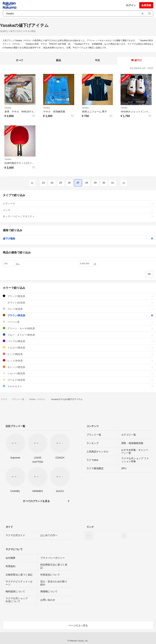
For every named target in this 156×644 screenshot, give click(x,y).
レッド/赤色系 (78, 361)
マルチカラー (78, 386)
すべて (20, 60)
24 (52, 183)
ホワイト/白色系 (78, 303)
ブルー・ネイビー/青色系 (78, 335)
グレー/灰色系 (78, 309)
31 (113, 183)
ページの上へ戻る (78, 625)
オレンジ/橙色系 (78, 367)
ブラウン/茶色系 (78, 315)
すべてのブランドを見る (36, 501)
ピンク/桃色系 (78, 354)
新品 (59, 60)
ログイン (131, 5)
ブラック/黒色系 (78, 296)
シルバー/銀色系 (78, 373)
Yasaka (8, 108)
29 (95, 183)
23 (43, 183)
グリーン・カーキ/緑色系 (78, 328)
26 (69, 183)
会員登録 (146, 5)
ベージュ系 (78, 322)
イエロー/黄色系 (78, 348)
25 (61, 183)
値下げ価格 (78, 239)
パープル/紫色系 (78, 341)
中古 (97, 60)
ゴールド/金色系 (78, 380)
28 (87, 183)
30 (104, 183)
